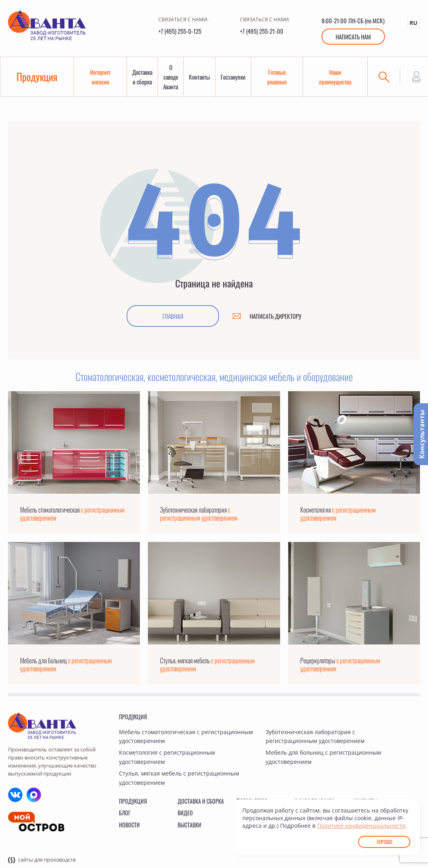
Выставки (189, 825)
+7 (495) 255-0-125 (180, 31)
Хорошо (384, 842)
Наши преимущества (335, 77)
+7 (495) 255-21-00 (262, 31)
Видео (185, 813)
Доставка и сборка (142, 77)
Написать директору (275, 316)
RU (414, 23)
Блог (125, 813)
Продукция (37, 77)
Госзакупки (233, 77)
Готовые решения (277, 77)
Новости (129, 825)
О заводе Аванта (171, 77)
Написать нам (353, 37)
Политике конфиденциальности (361, 826)
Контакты (199, 77)
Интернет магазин (100, 77)
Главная (173, 316)
